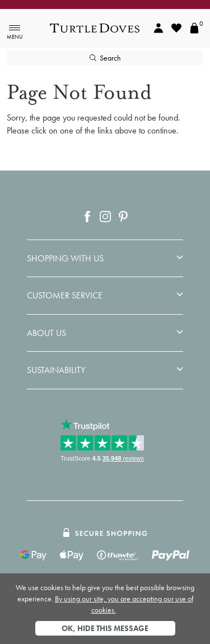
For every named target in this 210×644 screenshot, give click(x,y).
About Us (46, 333)
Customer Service (65, 296)
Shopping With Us (65, 259)
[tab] (105, 259)
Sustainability (56, 370)
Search (105, 58)
